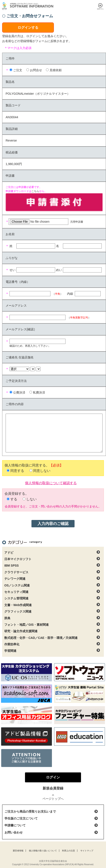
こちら (35, 191)
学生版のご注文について (21, 818)
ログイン (100, 6)
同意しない (42, 471)
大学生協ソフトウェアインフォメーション (28, 6)
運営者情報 (18, 851)
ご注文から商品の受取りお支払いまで (30, 811)
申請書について (15, 825)
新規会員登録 (53, 788)
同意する (17, 471)
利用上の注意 (69, 851)
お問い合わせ (14, 832)
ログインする (28, 28)
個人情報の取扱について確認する (51, 483)
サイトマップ (87, 851)
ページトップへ (53, 799)
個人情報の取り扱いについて (43, 851)
